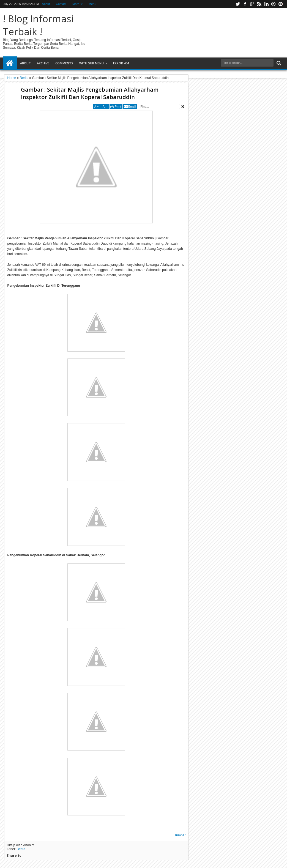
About (46, 4)
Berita (21, 849)
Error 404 (121, 63)
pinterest (281, 4)
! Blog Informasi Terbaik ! (38, 25)
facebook (245, 4)
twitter (238, 4)
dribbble (274, 4)
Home (10, 63)
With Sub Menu (91, 63)
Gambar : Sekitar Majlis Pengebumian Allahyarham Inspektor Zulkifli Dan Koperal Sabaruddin (90, 93)
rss (259, 4)
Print (118, 106)
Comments (64, 63)
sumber (180, 835)
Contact (61, 4)
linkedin (266, 4)
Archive (43, 63)
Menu (92, 4)
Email (132, 106)
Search (278, 63)
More (76, 4)
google (252, 4)
